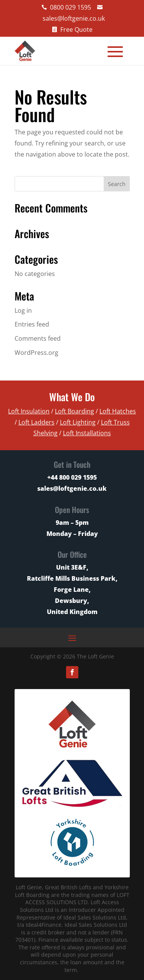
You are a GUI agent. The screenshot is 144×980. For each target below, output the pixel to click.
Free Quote (76, 29)
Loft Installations (87, 433)
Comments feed (38, 338)
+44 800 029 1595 (72, 477)
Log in (23, 310)
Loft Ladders (36, 422)
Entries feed (32, 324)
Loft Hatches (118, 411)
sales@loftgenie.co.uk (74, 18)
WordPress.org (36, 353)
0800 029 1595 (70, 7)
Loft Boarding (74, 411)
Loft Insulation (29, 411)
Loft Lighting (78, 422)
